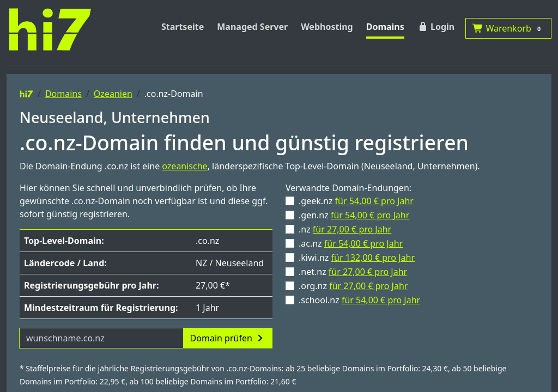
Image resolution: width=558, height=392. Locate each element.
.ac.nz (351, 243)
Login (436, 27)
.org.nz (353, 286)
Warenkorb (508, 28)
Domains (385, 27)
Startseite (183, 27)
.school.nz (359, 300)
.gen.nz (354, 215)
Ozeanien (113, 94)
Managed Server (252, 27)
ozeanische (184, 166)
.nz (345, 229)
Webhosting (327, 27)
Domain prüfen (228, 338)
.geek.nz (356, 201)
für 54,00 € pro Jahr (374, 201)
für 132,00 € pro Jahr (373, 258)
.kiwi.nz (357, 258)
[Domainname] (101, 338)
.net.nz (353, 272)
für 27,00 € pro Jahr (352, 229)
